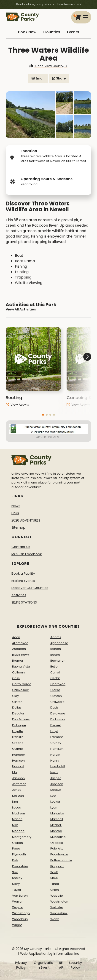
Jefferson (19, 784)
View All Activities (21, 313)
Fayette (18, 731)
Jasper (56, 778)
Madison (19, 813)
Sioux (54, 878)
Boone (55, 655)
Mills (15, 825)
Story (16, 884)
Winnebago (21, 913)
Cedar (55, 678)
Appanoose (59, 643)
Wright (17, 925)
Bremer (18, 661)
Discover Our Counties (30, 588)
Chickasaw (20, 690)
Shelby (17, 878)
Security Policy (75, 965)
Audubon (19, 649)
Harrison (18, 761)
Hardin (55, 755)
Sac (15, 872)
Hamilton (57, 749)
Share (59, 78)
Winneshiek (59, 913)
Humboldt (58, 766)
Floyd (54, 731)
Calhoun (18, 672)
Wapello (57, 896)
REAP (61, 965)
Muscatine (58, 837)
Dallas (17, 707)
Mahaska (57, 813)
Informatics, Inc (66, 954)
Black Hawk (21, 655)
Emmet (56, 725)
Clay (15, 696)
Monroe (56, 831)
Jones (17, 790)
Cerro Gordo (22, 684)
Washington (59, 902)
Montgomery (22, 837)
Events (73, 32)
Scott (54, 872)
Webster (57, 907)
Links (15, 513)
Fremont (57, 737)
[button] (43, 419)
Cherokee (58, 684)
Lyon (54, 807)
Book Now (27, 32)
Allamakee (20, 643)
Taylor (17, 890)
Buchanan (58, 661)
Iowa (54, 772)
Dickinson (58, 719)
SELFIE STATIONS (24, 602)
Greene (18, 743)
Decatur (18, 713)
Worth (55, 919)
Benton (56, 649)
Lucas (16, 807)
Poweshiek (20, 866)
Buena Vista (21, 667)
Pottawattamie (61, 860)
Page (16, 848)
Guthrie (18, 749)
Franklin (18, 737)
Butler (55, 667)
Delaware (58, 713)
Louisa (55, 802)
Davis (54, 707)
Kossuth (18, 796)
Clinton (17, 702)
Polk (15, 860)
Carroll (55, 672)
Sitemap (18, 527)
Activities (19, 595)
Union (55, 890)
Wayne (17, 907)
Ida (15, 772)
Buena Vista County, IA (48, 66)
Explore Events (23, 581)
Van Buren (20, 896)
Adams (56, 637)
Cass (16, 678)
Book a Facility (23, 573)
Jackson (18, 778)
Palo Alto (57, 848)
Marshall (57, 819)
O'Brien (18, 843)
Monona (18, 831)
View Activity (17, 409)
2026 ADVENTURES (26, 520)
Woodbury (20, 919)
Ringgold (57, 866)
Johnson (57, 784)
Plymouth (19, 854)
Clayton (56, 696)
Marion (17, 819)
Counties (52, 32)
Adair (16, 637)
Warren (18, 902)
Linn (15, 802)
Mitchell (56, 825)
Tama (55, 884)
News (16, 506)
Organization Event (44, 965)
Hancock (19, 755)
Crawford (57, 702)
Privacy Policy (21, 965)
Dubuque (19, 725)
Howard (18, 766)
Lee (53, 796)
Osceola (57, 843)
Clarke (55, 690)
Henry (55, 761)
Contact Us (21, 547)
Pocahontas (59, 854)
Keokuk (56, 790)
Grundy (56, 743)
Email (38, 78)
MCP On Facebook (27, 554)
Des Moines (21, 719)
